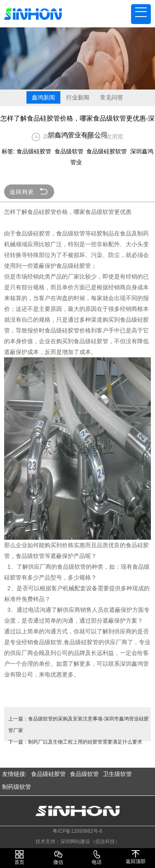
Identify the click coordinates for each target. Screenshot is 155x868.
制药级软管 (17, 787)
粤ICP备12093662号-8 (77, 831)
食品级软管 (84, 774)
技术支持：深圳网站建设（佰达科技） (78, 841)
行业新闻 (78, 97)
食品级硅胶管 (48, 774)
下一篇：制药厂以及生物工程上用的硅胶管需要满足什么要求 (75, 742)
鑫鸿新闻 (43, 97)
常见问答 (112, 97)
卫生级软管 (117, 774)
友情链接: (14, 774)
